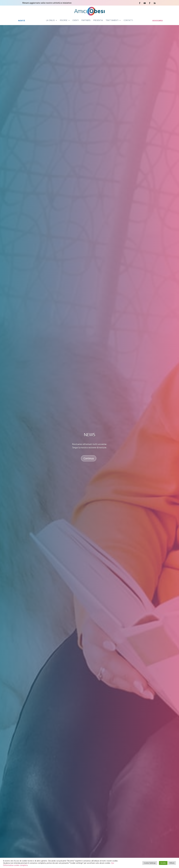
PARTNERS (86, 20)
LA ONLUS (50, 20)
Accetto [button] (163, 863)
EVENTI (76, 20)
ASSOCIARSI (158, 21)
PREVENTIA (98, 20)
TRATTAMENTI (112, 20)
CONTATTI (128, 20)
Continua (89, 458)
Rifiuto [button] (172, 863)
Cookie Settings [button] (150, 863)
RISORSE (64, 20)
